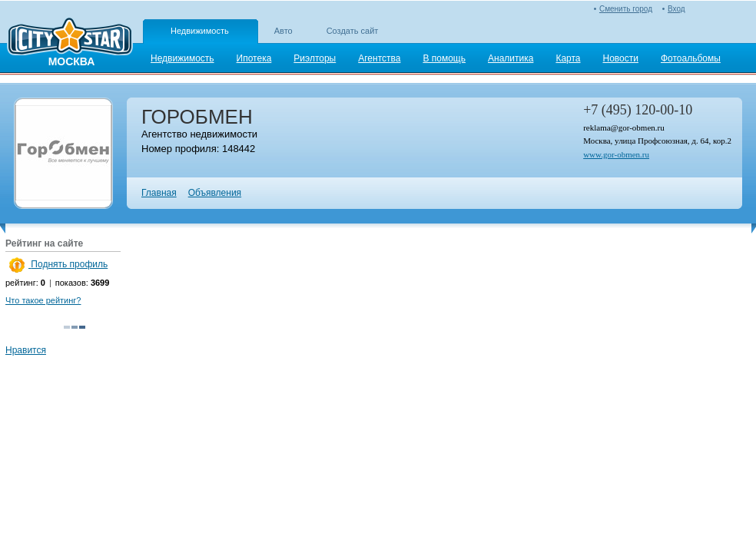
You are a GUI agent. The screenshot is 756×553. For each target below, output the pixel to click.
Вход (676, 9)
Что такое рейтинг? (43, 300)
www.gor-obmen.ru (616, 154)
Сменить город (626, 9)
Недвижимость (200, 31)
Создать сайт (353, 31)
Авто (283, 31)
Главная (159, 193)
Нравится (26, 350)
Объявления (215, 193)
